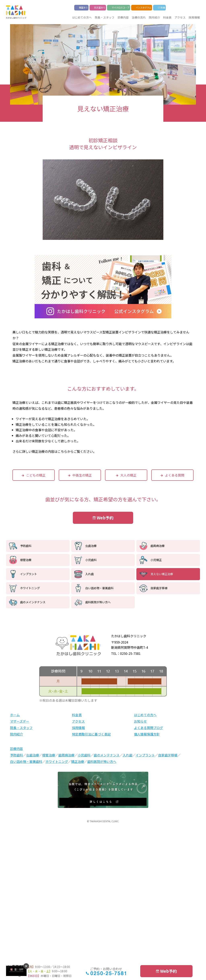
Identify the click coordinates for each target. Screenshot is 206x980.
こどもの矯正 (36, 475)
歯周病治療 (158, 546)
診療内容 (123, 17)
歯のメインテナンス (33, 602)
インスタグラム (144, 7)
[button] (26, 966)
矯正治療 (78, 761)
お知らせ (140, 721)
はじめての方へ (82, 17)
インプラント (29, 574)
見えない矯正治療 (162, 574)
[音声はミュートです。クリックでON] (17, 969)
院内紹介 (154, 17)
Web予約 (105, 518)
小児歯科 (91, 560)
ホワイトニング (30, 588)
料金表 (167, 17)
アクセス (180, 17)
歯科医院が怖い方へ (98, 602)
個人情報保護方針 (147, 734)
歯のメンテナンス (107, 755)
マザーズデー (20, 721)
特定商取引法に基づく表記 (91, 734)
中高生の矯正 (82, 475)
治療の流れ (139, 17)
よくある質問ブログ (148, 728)
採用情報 (194, 17)
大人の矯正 (128, 475)
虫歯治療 (91, 546)
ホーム (15, 715)
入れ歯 (90, 574)
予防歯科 (26, 546)
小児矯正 (156, 560)
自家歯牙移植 (159, 588)
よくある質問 (175, 475)
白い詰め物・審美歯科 (99, 588)
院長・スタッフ (105, 17)
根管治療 (26, 560)
